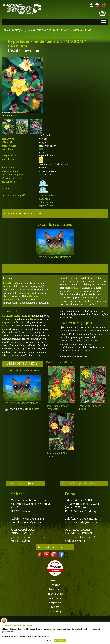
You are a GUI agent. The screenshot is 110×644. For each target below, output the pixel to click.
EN (103, 5)
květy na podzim (47, 195)
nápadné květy (46, 205)
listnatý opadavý (47, 202)
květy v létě (44, 199)
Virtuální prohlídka (79, 483)
